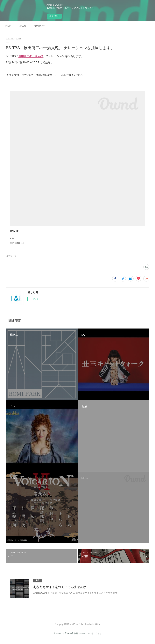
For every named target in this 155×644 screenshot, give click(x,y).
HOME (7, 26)
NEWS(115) (11, 260)
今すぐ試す (54, 16)
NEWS (22, 26)
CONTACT (39, 26)
